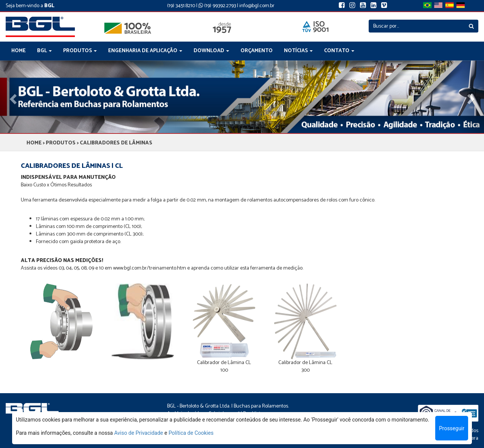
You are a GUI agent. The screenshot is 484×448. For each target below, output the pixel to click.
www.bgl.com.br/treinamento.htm (150, 268)
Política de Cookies (191, 433)
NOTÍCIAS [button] (298, 51)
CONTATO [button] (339, 51)
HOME (19, 51)
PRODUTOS (61, 143)
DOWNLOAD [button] (211, 51)
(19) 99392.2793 (217, 6)
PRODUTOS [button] (80, 51)
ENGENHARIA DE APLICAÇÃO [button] (145, 51)
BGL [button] (44, 51)
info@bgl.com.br (257, 6)
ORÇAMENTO (257, 51)
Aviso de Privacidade (139, 433)
